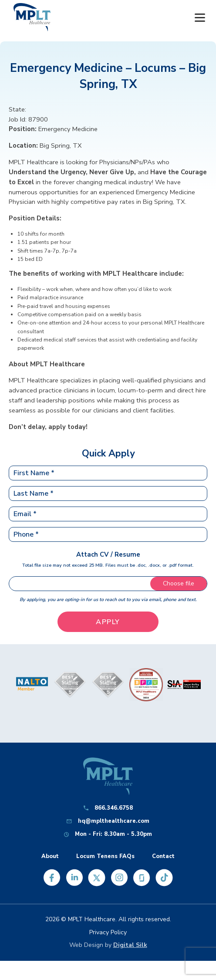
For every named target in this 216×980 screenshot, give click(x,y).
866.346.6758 (114, 808)
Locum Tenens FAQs (105, 857)
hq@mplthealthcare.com (114, 821)
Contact (163, 857)
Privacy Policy (108, 932)
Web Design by (108, 945)
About (50, 857)
